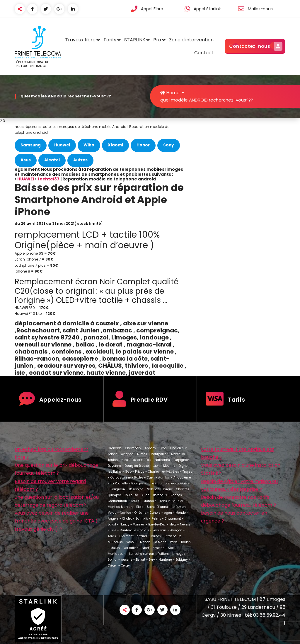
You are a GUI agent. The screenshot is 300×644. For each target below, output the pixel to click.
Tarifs (110, 40)
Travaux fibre (80, 40)
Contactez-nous (255, 46)
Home (170, 93)
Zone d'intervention (191, 40)
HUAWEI (26, 179)
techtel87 (48, 179)
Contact (204, 53)
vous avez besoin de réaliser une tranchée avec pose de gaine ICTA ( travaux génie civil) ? (56, 521)
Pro (157, 40)
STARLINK (135, 40)
